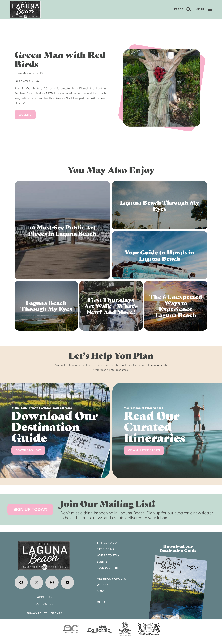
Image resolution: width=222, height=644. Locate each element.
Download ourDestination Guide (178, 548)
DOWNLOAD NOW (28, 450)
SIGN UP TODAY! (30, 509)
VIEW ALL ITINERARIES (144, 450)
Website (25, 115)
